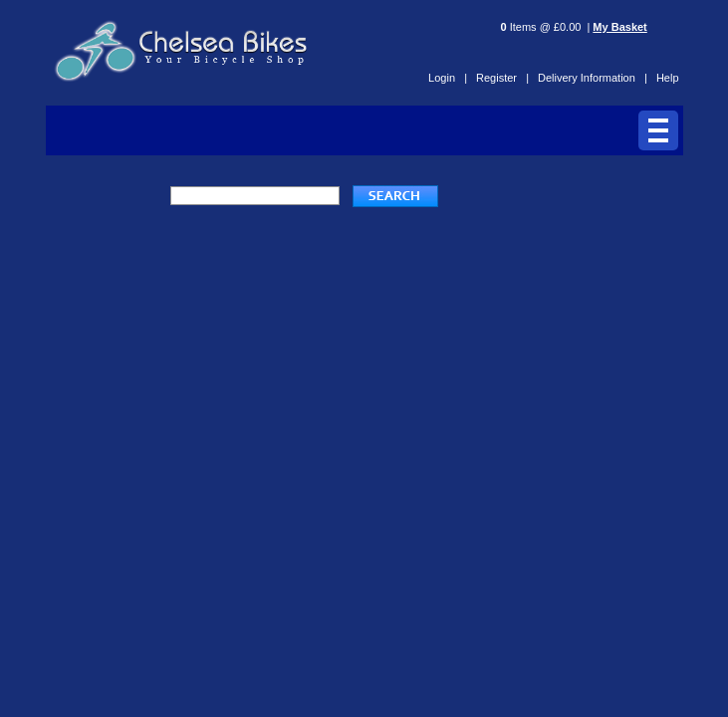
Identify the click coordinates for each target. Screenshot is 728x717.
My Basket (619, 27)
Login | (448, 78)
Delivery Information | (593, 78)
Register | (502, 78)
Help (668, 78)
